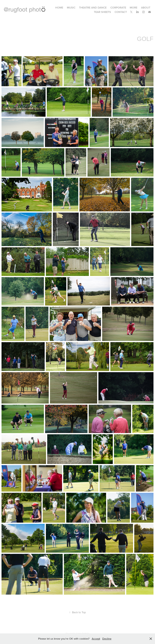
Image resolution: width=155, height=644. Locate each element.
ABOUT (146, 8)
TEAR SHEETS (102, 12)
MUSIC (71, 8)
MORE (134, 8)
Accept (96, 639)
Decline (107, 639)
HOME (59, 8)
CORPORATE (118, 8)
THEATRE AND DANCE (93, 8)
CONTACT (121, 12)
